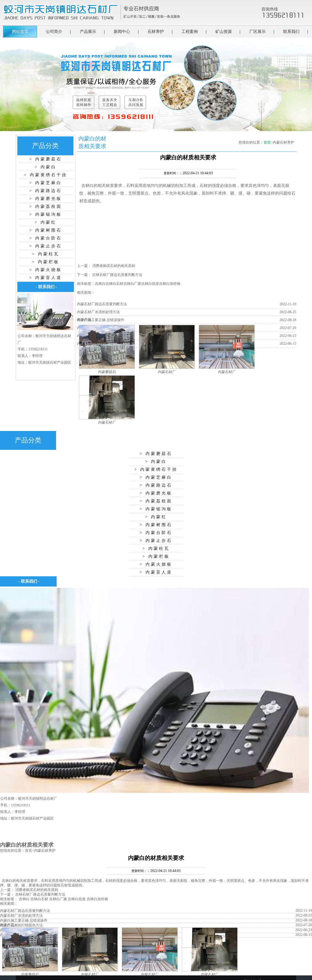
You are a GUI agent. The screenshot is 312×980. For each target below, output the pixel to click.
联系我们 (291, 31)
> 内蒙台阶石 (46, 238)
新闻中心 (122, 31)
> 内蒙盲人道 (46, 278)
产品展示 (88, 31)
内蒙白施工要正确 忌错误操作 (101, 320)
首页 (267, 142)
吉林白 (87, 186)
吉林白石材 (114, 284)
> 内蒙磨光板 (46, 199)
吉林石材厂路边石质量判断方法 (117, 275)
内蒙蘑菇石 (107, 372)
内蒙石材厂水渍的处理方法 (98, 312)
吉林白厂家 (132, 284)
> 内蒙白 (46, 167)
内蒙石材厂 (167, 372)
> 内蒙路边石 (46, 191)
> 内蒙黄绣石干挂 (46, 175)
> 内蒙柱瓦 (45, 254)
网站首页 (20, 31)
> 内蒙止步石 (46, 246)
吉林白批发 (150, 284)
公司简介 (54, 31)
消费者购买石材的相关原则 (114, 266)
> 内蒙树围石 (46, 230)
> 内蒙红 (46, 222)
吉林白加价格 (170, 284)
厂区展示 (257, 31)
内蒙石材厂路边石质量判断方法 (102, 304)
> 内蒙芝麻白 (46, 183)
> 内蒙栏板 (45, 262)
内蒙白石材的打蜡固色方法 (21, 925)
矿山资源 (224, 31)
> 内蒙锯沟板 (46, 214)
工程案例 (190, 31)
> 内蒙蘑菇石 (46, 159)
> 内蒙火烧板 (46, 270)
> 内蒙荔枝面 (46, 206)
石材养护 (156, 31)
